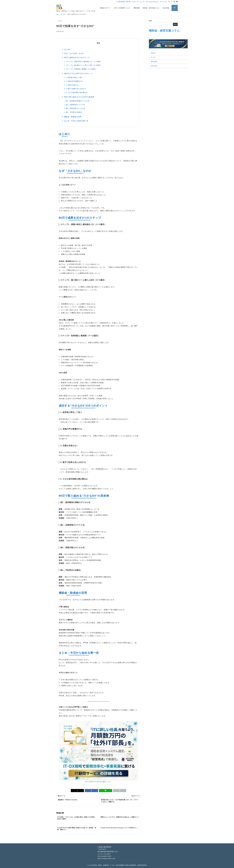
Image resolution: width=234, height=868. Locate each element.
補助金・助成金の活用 (73, 117)
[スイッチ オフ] (175, 8)
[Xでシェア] (77, 791)
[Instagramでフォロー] (174, 2)
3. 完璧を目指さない (73, 85)
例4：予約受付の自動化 (74, 112)
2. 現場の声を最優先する (74, 81)
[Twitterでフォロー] (172, 2)
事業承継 (154, 62)
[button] (120, 791)
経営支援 (154, 66)
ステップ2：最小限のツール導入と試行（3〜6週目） (84, 65)
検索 (150, 21)
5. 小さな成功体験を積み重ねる (77, 92)
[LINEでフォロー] (177, 2)
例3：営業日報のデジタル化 (75, 108)
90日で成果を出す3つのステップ (77, 58)
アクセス (164, 2)
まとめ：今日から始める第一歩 (76, 121)
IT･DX (60, 21)
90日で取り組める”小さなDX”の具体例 (79, 97)
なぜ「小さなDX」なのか (74, 53)
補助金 (153, 53)
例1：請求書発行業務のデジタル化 (78, 101)
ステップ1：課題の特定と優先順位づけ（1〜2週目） (84, 62)
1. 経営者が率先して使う (74, 77)
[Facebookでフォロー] (169, 2)
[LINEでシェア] (106, 791)
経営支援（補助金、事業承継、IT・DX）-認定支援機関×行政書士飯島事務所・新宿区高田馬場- (119, 865)
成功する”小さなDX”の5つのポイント (79, 73)
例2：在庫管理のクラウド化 (75, 105)
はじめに (68, 49)
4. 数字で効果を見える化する (76, 89)
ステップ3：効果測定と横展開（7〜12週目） (81, 69)
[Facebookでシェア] (91, 791)
